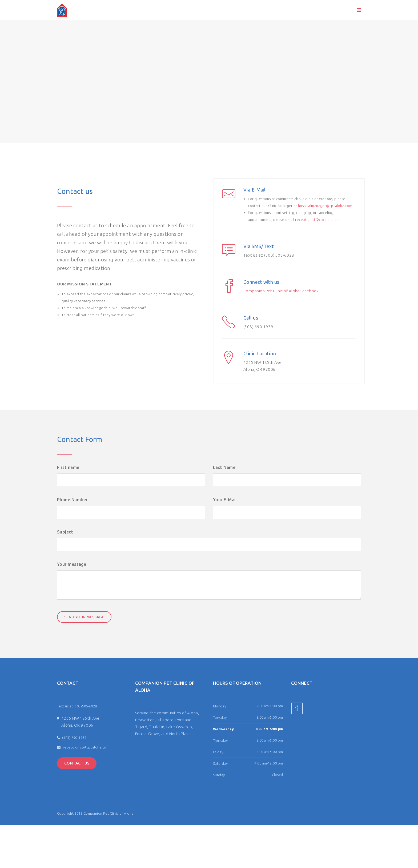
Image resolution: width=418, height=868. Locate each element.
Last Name (224, 467)
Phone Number (72, 500)
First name (68, 467)
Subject (65, 532)
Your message (72, 564)
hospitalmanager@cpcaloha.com (325, 206)
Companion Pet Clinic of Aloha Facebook (281, 291)
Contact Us (77, 763)
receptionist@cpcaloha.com (318, 220)
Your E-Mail (225, 500)
